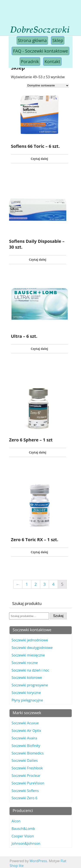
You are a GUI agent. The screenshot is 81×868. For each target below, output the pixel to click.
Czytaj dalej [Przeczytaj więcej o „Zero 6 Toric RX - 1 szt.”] (39, 552)
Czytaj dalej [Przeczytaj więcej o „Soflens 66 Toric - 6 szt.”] (39, 159)
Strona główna (32, 40)
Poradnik (30, 62)
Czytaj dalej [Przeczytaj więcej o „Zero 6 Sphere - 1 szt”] (38, 452)
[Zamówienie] (48, 86)
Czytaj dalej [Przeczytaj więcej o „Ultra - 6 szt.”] (39, 349)
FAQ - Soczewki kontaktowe (40, 51)
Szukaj (58, 616)
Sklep (58, 40)
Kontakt (52, 62)
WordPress (38, 861)
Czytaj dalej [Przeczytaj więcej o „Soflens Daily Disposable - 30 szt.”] (38, 259)
